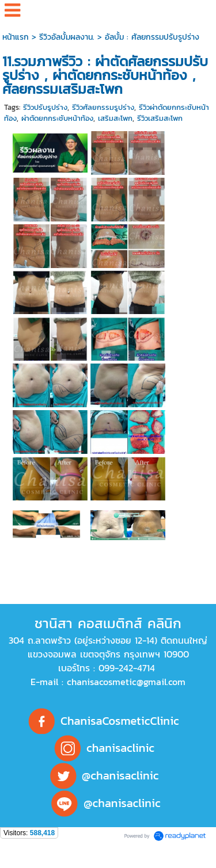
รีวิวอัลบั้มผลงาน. (67, 37)
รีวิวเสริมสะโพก (160, 118)
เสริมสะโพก (115, 118)
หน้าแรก (16, 37)
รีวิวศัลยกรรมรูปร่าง (103, 107)
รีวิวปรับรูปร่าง (45, 107)
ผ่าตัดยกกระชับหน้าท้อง (57, 118)
